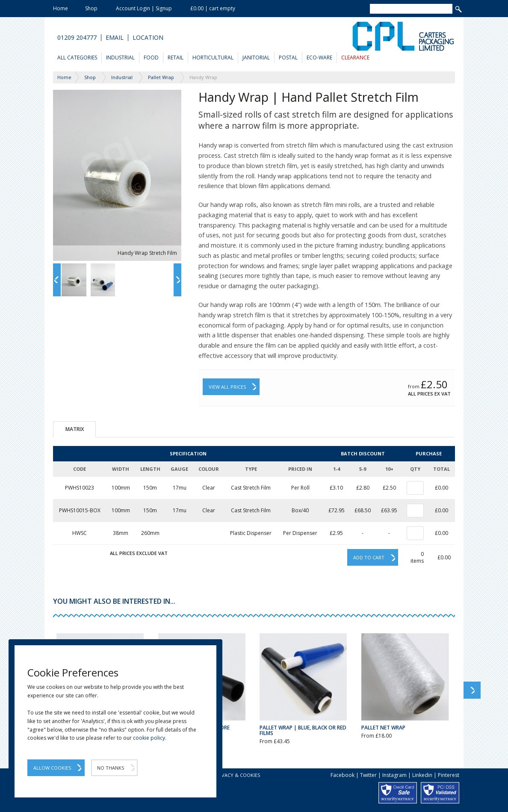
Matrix (75, 429)
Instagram (394, 775)
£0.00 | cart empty (213, 8)
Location (148, 38)
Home (61, 8)
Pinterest (449, 775)
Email (115, 38)
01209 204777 (77, 38)
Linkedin (422, 775)
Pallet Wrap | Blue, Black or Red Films (303, 730)
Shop (91, 8)
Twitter (368, 775)
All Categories (77, 58)
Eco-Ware (319, 58)
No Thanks (111, 768)
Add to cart (369, 557)
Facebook (343, 775)
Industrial (120, 58)
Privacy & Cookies (237, 775)
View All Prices (227, 387)
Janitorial (256, 58)
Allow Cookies (52, 768)
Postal (288, 58)
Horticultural (213, 58)
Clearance (355, 58)
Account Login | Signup (144, 8)
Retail (176, 58)
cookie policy (149, 738)
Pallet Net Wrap (383, 728)
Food (151, 58)
